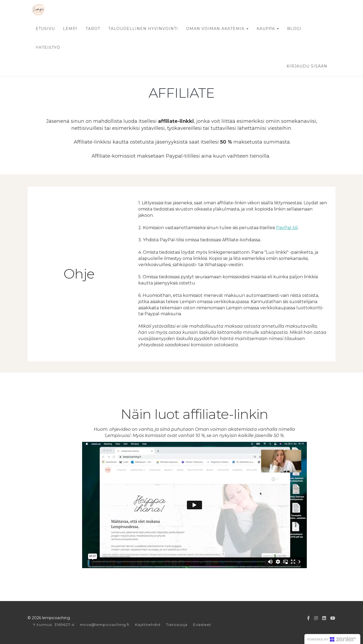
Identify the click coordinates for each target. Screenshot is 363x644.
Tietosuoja (177, 625)
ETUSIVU (45, 29)
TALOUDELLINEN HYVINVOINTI (143, 29)
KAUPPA (268, 29)
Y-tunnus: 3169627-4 (54, 625)
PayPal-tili (287, 228)
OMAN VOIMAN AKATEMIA (217, 29)
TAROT (93, 29)
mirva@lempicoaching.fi (105, 625)
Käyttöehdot (148, 625)
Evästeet (202, 625)
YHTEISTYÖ (48, 48)
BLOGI (294, 29)
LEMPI (70, 29)
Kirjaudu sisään (307, 66)
